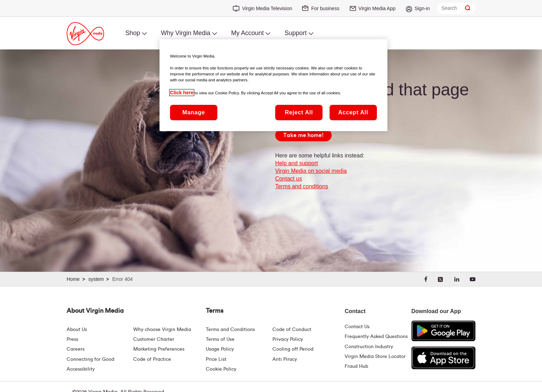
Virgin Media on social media (311, 171)
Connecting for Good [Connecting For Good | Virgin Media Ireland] (90, 359)
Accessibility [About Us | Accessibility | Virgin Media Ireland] (81, 369)
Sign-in (422, 8)
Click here (182, 93)
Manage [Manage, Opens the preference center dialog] (194, 112)
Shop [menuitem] (133, 33)
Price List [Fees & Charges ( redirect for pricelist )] (216, 359)
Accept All (353, 112)
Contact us (289, 179)
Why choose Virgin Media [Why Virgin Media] (162, 330)
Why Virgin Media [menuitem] (186, 33)
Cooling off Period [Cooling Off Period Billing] (293, 349)
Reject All (299, 112)
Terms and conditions (302, 186)
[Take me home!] (303, 135)
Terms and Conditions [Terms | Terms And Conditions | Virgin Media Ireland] (230, 330)
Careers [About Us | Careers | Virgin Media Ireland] (76, 349)
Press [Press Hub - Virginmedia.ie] (72, 339)
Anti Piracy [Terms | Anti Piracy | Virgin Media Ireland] (285, 359)
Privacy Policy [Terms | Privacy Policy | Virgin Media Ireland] (288, 339)
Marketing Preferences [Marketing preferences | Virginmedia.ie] (159, 349)
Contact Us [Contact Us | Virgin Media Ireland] (357, 327)
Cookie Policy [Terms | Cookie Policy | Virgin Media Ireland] (221, 369)
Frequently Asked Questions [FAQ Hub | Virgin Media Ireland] (376, 337)
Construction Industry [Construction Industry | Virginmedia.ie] (369, 347)
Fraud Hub (356, 366)
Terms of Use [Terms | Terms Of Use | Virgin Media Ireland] (220, 339)
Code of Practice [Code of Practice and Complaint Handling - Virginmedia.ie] (152, 359)
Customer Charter (154, 339)
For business (325, 8)
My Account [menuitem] (247, 33)
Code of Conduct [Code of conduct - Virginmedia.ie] (292, 330)
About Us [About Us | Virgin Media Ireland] (77, 330)
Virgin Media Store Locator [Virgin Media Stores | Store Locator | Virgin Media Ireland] (375, 357)
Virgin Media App (377, 8)
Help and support (297, 163)
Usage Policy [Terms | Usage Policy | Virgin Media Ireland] (220, 349)
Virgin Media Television (267, 8)
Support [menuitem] (296, 33)
